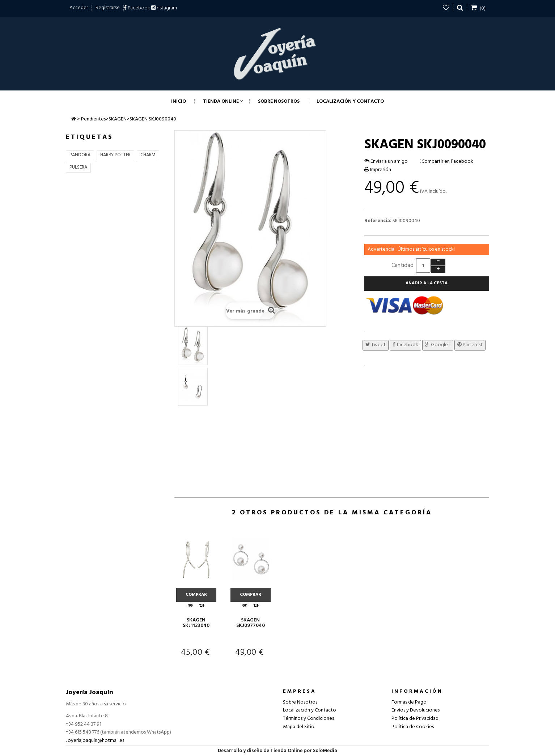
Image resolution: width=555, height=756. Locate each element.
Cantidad (403, 266)
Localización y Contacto (310, 710)
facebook (405, 345)
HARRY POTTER (115, 155)
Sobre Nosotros (300, 702)
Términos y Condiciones (308, 719)
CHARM (148, 155)
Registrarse (108, 8)
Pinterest (470, 345)
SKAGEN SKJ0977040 (251, 623)
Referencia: (378, 221)
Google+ (438, 345)
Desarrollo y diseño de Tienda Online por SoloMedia (277, 751)
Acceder (79, 8)
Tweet (376, 345)
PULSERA (78, 167)
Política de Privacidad (415, 719)
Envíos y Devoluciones (416, 710)
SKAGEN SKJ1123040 (196, 623)
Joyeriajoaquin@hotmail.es (95, 741)
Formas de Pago (409, 702)
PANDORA (80, 155)
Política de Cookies (413, 727)
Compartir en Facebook (447, 162)
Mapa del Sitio (299, 727)
